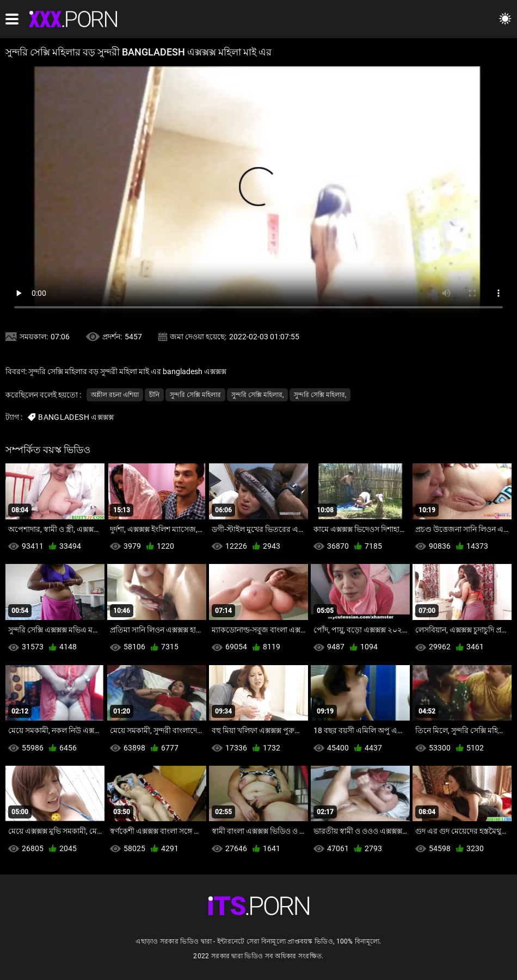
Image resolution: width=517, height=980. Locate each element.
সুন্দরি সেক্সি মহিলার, (257, 395)
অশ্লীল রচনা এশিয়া (115, 395)
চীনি (154, 395)
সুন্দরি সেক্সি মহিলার (195, 395)
